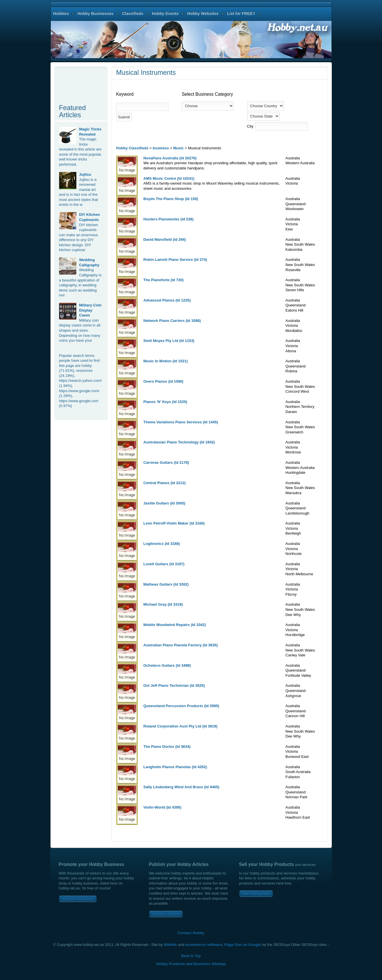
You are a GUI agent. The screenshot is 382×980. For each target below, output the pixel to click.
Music (178, 148)
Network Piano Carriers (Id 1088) (172, 321)
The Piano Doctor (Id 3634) (167, 747)
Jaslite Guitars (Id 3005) (164, 503)
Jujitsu (85, 174)
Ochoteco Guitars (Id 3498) (167, 665)
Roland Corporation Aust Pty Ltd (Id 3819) (181, 726)
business (161, 148)
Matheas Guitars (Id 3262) (166, 584)
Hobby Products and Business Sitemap (191, 964)
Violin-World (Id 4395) (162, 807)
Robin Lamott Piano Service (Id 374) (175, 260)
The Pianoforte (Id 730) (164, 280)
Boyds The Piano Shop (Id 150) (171, 199)
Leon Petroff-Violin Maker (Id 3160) (174, 523)
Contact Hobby (191, 933)
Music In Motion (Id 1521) (166, 361)
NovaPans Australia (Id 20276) (170, 158)
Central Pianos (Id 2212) (165, 483)
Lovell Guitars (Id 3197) (164, 564)
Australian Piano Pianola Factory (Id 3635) (181, 645)
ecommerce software (204, 945)
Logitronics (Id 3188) (162, 544)
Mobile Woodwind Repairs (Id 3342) (175, 625)
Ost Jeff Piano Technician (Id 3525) (174, 685)
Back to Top (191, 956)
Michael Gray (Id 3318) (163, 604)
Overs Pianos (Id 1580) (163, 381)
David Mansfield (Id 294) (165, 239)
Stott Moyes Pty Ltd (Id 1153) (169, 341)
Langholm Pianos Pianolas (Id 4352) (175, 767)
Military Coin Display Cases (90, 310)
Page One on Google (243, 945)
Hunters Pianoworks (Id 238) (169, 219)
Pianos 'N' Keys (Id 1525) (165, 402)
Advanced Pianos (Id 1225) (167, 300)
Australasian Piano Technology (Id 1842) (179, 442)
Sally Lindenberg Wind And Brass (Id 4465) (182, 787)
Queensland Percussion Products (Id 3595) (181, 706)
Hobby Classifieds (132, 148)
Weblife (170, 945)
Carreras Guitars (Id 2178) (166, 462)
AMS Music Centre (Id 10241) (169, 178)
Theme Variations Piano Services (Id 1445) (181, 422)
